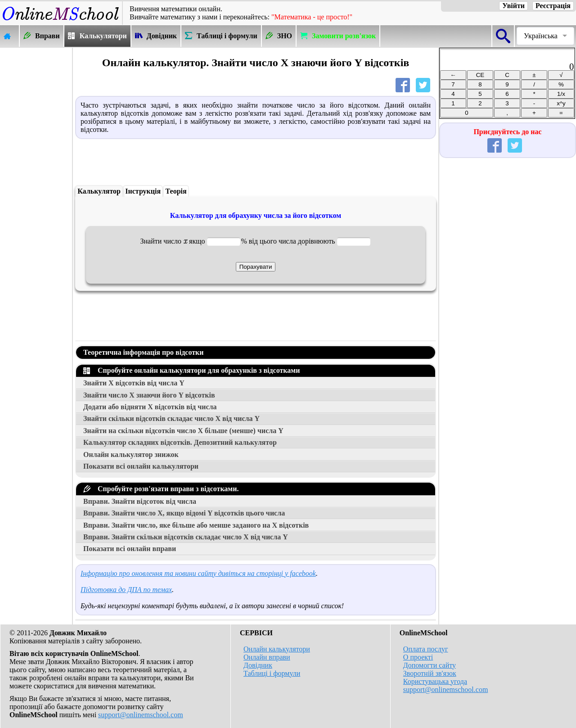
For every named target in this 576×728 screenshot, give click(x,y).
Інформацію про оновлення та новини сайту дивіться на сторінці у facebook (198, 573)
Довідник (258, 665)
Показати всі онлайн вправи (130, 549)
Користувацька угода (435, 681)
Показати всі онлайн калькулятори (141, 466)
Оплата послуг (426, 649)
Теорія (176, 191)
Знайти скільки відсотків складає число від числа (171, 418)
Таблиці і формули (272, 673)
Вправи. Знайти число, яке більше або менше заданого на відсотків (196, 525)
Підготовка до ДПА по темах (126, 590)
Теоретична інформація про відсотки (143, 352)
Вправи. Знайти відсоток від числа (140, 501)
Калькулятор (99, 191)
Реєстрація (553, 6)
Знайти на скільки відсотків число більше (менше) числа (183, 431)
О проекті (418, 657)
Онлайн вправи (267, 657)
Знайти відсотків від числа (134, 383)
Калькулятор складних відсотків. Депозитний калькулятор (180, 442)
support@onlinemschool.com (141, 715)
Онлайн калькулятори (277, 649)
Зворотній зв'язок (430, 673)
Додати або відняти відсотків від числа (150, 407)
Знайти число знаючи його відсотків (149, 395)
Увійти (513, 6)
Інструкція (143, 191)
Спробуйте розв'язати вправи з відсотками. (161, 489)
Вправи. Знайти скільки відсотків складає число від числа (186, 537)
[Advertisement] (36, 183)
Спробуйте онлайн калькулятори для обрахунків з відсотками (191, 370)
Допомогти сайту (430, 665)
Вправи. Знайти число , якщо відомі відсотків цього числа (184, 513)
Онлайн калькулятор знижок (131, 454)
